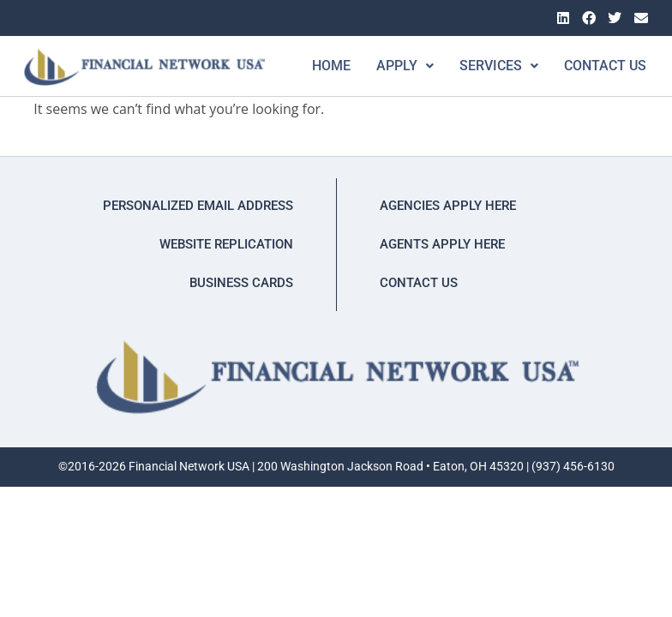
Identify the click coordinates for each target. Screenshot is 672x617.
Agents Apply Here (442, 244)
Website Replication (226, 244)
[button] (390, 66)
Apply (390, 66)
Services (484, 66)
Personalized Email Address (198, 206)
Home (317, 66)
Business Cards (241, 283)
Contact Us (591, 66)
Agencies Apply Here (448, 206)
